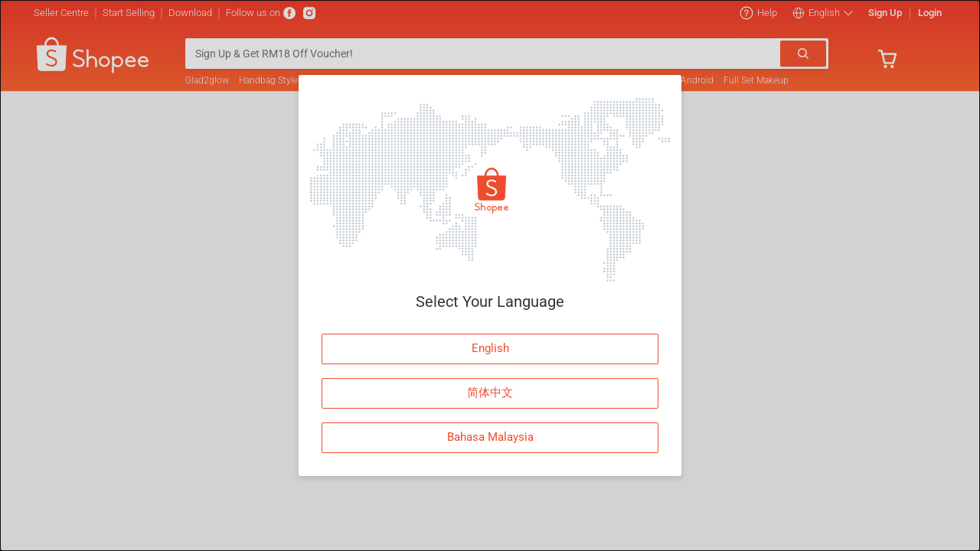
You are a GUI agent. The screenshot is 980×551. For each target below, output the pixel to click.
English (490, 348)
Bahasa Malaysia (490, 437)
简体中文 (490, 393)
